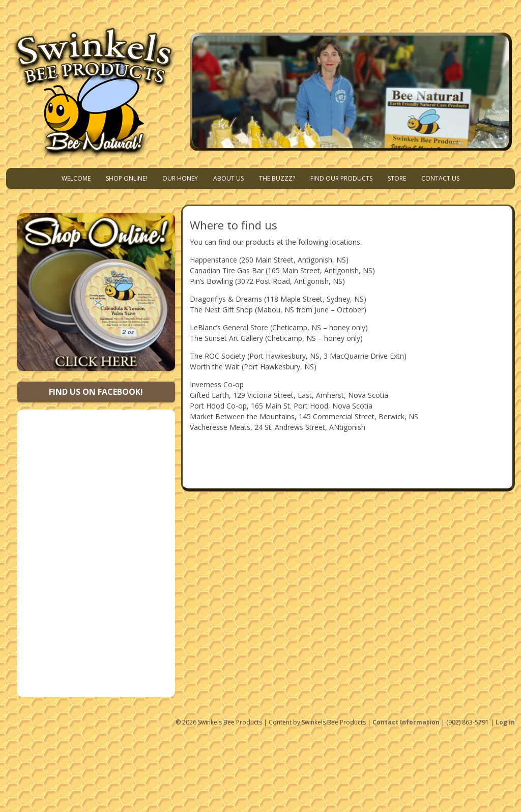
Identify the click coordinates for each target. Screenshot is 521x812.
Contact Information (406, 722)
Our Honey (180, 178)
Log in (505, 722)
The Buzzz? (277, 178)
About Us (228, 178)
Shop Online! (126, 178)
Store (397, 178)
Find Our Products (341, 178)
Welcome (76, 178)
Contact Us (440, 178)
